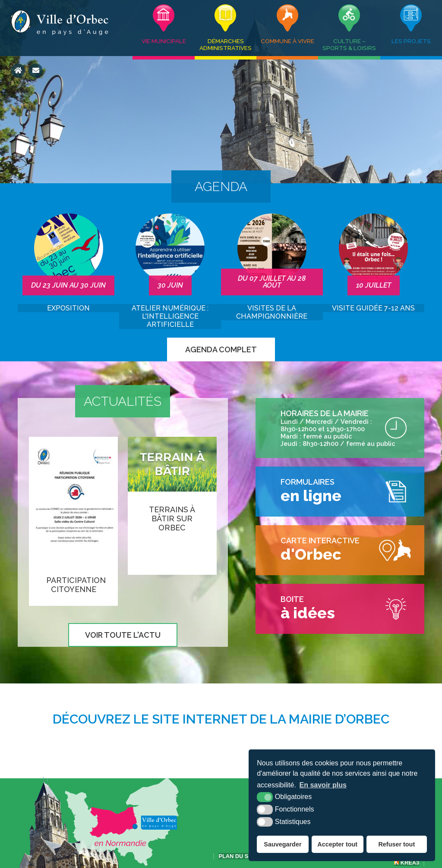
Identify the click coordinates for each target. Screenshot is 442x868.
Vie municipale (164, 41)
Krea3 (407, 863)
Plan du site (238, 856)
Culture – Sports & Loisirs (349, 44)
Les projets (411, 41)
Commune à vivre (287, 41)
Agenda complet (221, 349)
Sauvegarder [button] (283, 844)
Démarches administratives (226, 44)
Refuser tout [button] (396, 844)
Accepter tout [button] (337, 844)
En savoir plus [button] (323, 785)
